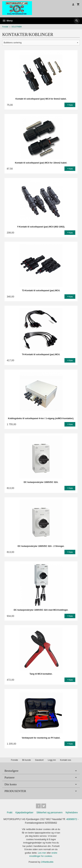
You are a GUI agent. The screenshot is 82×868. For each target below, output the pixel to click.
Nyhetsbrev (72, 812)
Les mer (42, 853)
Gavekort (39, 760)
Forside (5, 27)
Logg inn (52, 760)
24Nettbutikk (47, 862)
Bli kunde (26, 760)
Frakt (10, 812)
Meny (7, 21)
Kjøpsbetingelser (24, 812)
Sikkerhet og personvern (50, 812)
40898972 (72, 819)
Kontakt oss (65, 760)
